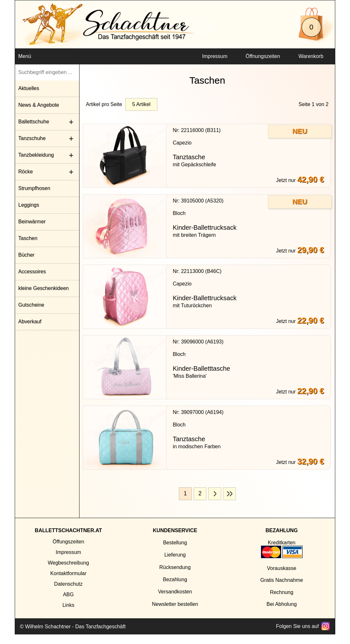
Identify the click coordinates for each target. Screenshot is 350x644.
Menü (25, 56)
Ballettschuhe (34, 122)
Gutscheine (31, 305)
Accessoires (32, 272)
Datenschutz (68, 584)
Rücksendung (175, 567)
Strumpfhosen (34, 188)
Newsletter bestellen (175, 604)
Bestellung (175, 543)
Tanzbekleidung (36, 155)
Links (68, 605)
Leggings (29, 205)
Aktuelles (29, 88)
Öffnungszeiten (263, 56)
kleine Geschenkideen (43, 288)
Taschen (28, 238)
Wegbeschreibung (68, 563)
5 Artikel (141, 104)
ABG (68, 594)
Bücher (26, 255)
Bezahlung (175, 579)
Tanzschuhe (32, 138)
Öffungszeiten (68, 542)
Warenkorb (311, 56)
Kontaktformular (68, 573)
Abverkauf (30, 322)
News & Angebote (39, 105)
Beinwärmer (32, 222)
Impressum (215, 56)
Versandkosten (175, 592)
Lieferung (175, 555)
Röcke (25, 172)
